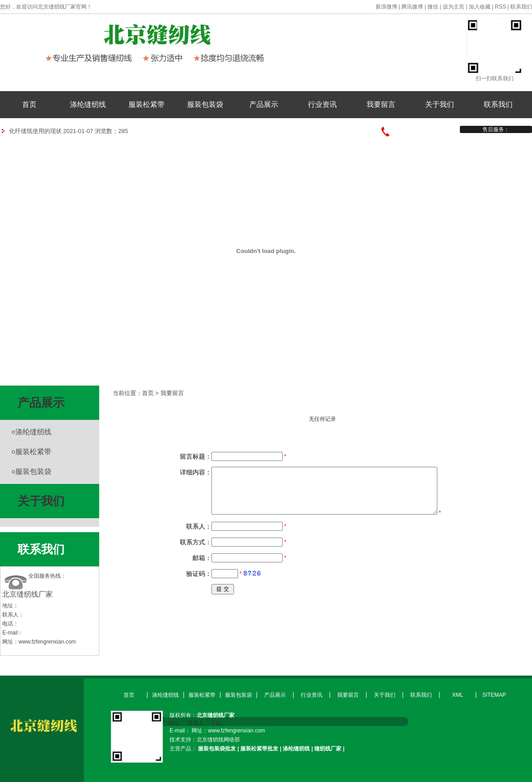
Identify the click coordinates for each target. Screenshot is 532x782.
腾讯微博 (412, 7)
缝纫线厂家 (328, 749)
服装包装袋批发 (217, 749)
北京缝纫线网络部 (218, 740)
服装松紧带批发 (259, 749)
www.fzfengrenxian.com (47, 642)
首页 (29, 104)
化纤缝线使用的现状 (35, 131)
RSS (501, 7)
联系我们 (521, 7)
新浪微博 (386, 7)
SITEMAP (494, 695)
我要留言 (381, 104)
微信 (433, 7)
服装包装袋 (205, 104)
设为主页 (454, 7)
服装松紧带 (147, 104)
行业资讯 (322, 104)
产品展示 (264, 104)
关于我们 (440, 104)
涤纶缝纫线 (88, 104)
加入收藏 (480, 7)
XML (458, 695)
